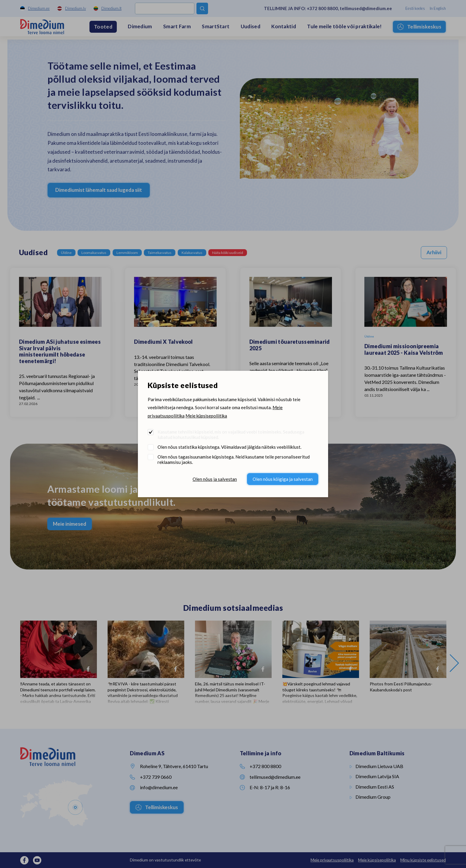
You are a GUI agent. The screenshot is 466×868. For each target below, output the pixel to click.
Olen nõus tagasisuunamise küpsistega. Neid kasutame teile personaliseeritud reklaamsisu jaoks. (234, 459)
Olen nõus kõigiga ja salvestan (283, 479)
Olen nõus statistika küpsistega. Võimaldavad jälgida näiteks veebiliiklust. (229, 447)
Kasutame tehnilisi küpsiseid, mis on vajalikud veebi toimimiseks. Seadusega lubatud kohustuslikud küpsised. (231, 434)
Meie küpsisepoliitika (206, 416)
